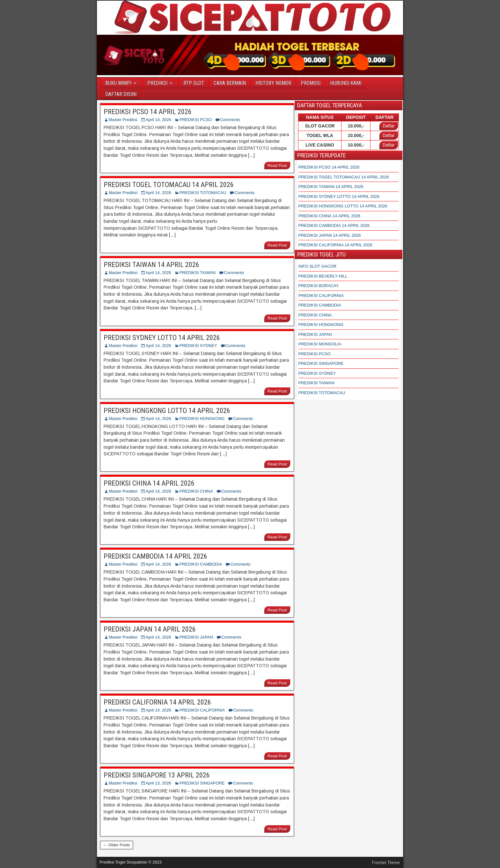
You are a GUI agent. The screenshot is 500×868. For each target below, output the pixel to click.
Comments (230, 120)
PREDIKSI (157, 83)
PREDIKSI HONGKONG (202, 419)
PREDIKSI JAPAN (196, 637)
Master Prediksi (123, 120)
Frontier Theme (386, 863)
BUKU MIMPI (118, 83)
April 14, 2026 (158, 120)
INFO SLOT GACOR (318, 266)
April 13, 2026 (158, 783)
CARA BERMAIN (230, 83)
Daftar (389, 126)
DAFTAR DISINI (121, 94)
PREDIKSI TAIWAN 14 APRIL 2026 (151, 265)
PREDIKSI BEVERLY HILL (323, 276)
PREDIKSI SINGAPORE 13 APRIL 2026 (157, 775)
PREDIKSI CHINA (196, 491)
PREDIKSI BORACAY (319, 286)
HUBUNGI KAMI (346, 83)
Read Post (277, 166)
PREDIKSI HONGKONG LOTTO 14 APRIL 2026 (167, 411)
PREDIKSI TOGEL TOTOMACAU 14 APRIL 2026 (169, 185)
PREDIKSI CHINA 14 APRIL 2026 (149, 483)
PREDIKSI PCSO (196, 120)
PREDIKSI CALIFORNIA (202, 710)
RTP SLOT (194, 83)
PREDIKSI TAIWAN (198, 273)
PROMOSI (311, 83)
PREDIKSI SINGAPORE (202, 783)
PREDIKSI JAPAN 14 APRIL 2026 (150, 629)
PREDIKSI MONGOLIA (320, 344)
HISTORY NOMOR (273, 83)
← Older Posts (117, 845)
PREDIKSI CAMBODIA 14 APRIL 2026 (155, 556)
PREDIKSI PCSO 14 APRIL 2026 (148, 112)
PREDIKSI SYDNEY (198, 346)
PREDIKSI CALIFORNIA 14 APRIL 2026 (157, 702)
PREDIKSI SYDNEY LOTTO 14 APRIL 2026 (162, 338)
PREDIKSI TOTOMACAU (203, 193)
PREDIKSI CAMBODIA (201, 564)
